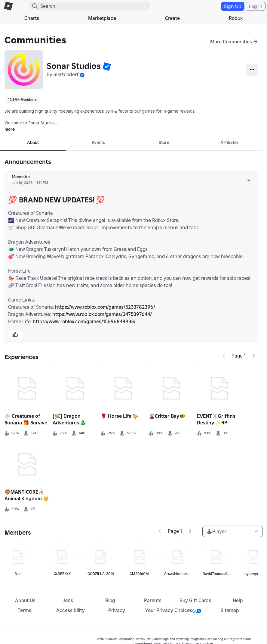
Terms (25, 610)
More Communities (231, 42)
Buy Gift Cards (195, 600)
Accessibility (71, 610)
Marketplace (102, 18)
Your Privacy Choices (173, 610)
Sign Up (233, 6)
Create (172, 18)
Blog (110, 600)
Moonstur (21, 177)
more (10, 129)
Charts (32, 18)
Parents (153, 600)
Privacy (117, 610)
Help (238, 600)
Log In (256, 6)
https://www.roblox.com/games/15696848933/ (84, 321)
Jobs (68, 600)
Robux (236, 18)
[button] (107, 66)
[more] (248, 180)
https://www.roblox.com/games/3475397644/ (102, 314)
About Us (25, 600)
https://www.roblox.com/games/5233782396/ (105, 307)
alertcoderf (66, 74)
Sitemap (230, 610)
